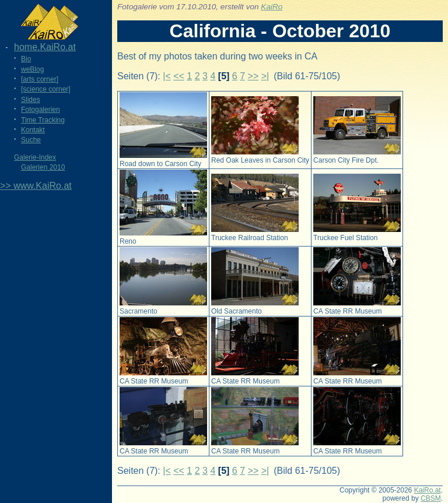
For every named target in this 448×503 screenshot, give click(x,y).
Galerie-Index (35, 157)
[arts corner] (40, 79)
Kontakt (33, 130)
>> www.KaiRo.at (36, 186)
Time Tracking (43, 120)
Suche (31, 140)
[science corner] (46, 89)
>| (265, 76)
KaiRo (272, 7)
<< (179, 76)
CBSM (431, 498)
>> (253, 76)
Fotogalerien (41, 110)
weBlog (32, 69)
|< (167, 76)
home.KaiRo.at (45, 47)
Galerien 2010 (43, 167)
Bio (26, 59)
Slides (31, 100)
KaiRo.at (428, 490)
